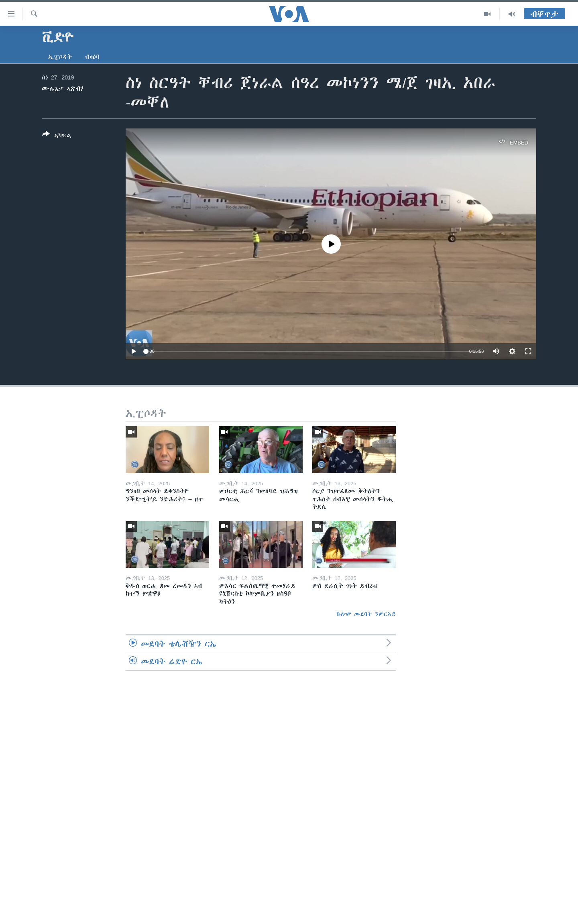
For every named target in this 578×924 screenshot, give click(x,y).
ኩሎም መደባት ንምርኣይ (366, 614)
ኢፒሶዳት (60, 57)
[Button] (57, 136)
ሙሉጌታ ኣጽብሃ (63, 89)
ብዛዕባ (92, 57)
